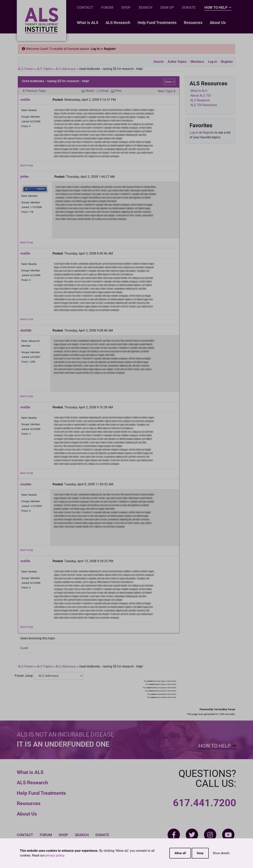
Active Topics (177, 62)
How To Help (218, 7)
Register (110, 49)
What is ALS (88, 23)
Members (197, 62)
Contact (85, 7)
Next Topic (167, 91)
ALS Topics (44, 69)
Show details (221, 853)
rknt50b (26, 330)
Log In (95, 49)
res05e (25, 100)
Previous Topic (34, 91)
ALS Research (118, 23)
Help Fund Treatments (157, 23)
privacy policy (55, 855)
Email (105, 91)
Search (145, 7)
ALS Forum (26, 69)
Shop (126, 7)
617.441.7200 (205, 803)
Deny (200, 853)
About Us (218, 23)
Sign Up (167, 7)
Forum (107, 7)
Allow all (180, 853)
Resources (193, 23)
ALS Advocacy (66, 69)
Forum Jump (24, 676)
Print (118, 91)
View (168, 82)
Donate (189, 7)
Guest (24, 648)
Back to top (27, 165)
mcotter (26, 484)
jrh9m (25, 177)
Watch (90, 91)
